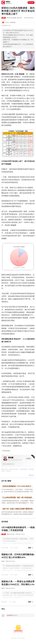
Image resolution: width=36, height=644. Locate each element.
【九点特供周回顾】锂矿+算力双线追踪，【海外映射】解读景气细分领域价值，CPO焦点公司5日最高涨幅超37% (18, 498)
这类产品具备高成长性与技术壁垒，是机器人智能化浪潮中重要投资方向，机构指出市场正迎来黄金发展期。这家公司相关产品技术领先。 (18, 513)
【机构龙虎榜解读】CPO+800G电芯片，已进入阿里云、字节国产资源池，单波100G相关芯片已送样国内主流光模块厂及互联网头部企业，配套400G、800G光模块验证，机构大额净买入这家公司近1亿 (18, 486)
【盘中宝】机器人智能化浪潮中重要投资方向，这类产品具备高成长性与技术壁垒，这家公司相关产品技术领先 (18, 509)
